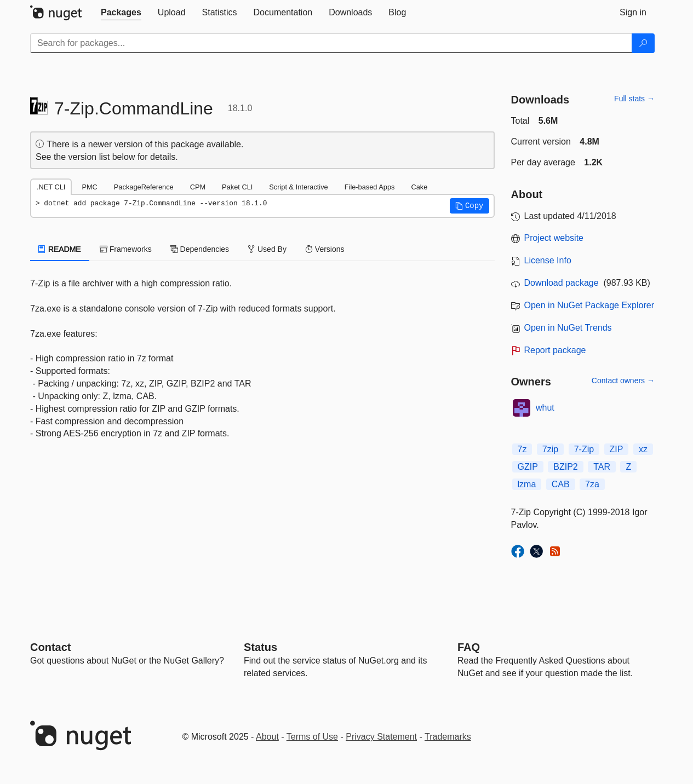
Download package (562, 283)
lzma (527, 484)
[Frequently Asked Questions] (469, 647)
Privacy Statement (381, 737)
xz (643, 449)
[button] (469, 206)
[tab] (121, 13)
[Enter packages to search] (331, 43)
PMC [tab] (89, 187)
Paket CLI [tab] (237, 187)
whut (545, 408)
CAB (561, 484)
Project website (554, 238)
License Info (548, 260)
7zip (550, 449)
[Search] (643, 43)
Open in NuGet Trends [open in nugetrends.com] (568, 328)
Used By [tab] (267, 249)
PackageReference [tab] (144, 187)
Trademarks (448, 737)
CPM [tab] (198, 187)
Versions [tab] (325, 249)
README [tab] (60, 249)
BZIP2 (565, 467)
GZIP (528, 467)
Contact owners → (623, 381)
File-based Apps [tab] (370, 187)
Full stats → (634, 99)
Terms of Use (312, 737)
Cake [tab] (419, 187)
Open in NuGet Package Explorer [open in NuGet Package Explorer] (589, 305)
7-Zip (584, 449)
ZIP (617, 449)
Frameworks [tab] (126, 249)
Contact (50, 647)
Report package (555, 350)
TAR (602, 467)
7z (522, 449)
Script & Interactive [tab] (298, 187)
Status (260, 647)
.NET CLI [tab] (51, 187)
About (267, 737)
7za (592, 484)
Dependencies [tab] (200, 249)
